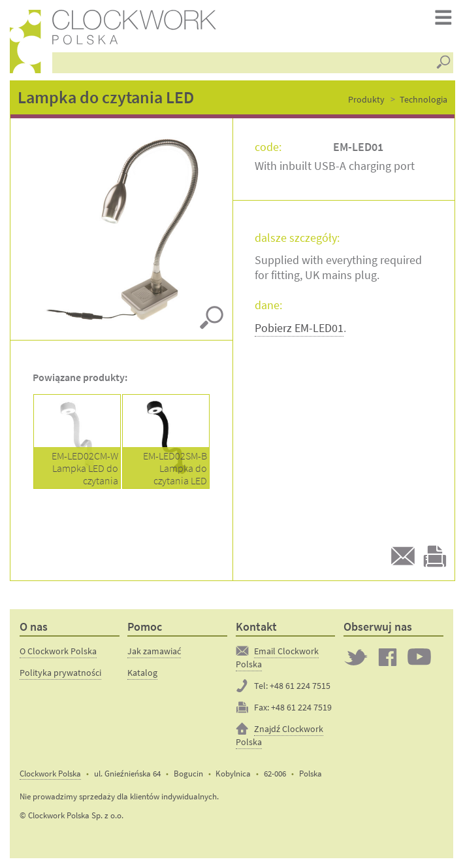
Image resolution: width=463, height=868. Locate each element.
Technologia (423, 99)
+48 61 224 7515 (300, 686)
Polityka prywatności (60, 673)
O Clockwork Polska (58, 651)
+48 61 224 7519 (301, 707)
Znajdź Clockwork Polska (279, 735)
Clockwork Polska (50, 774)
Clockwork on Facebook (388, 657)
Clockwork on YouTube (419, 657)
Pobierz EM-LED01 (299, 328)
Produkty (366, 99)
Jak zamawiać (154, 651)
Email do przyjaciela (403, 556)
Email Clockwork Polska (277, 658)
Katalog (142, 673)
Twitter (356, 657)
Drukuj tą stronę (435, 556)
